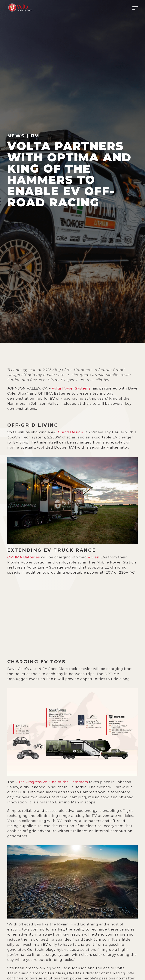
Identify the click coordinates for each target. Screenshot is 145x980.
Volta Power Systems (71, 388)
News (16, 136)
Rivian (94, 557)
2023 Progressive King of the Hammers (52, 782)
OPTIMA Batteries (24, 557)
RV (35, 136)
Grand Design (71, 432)
